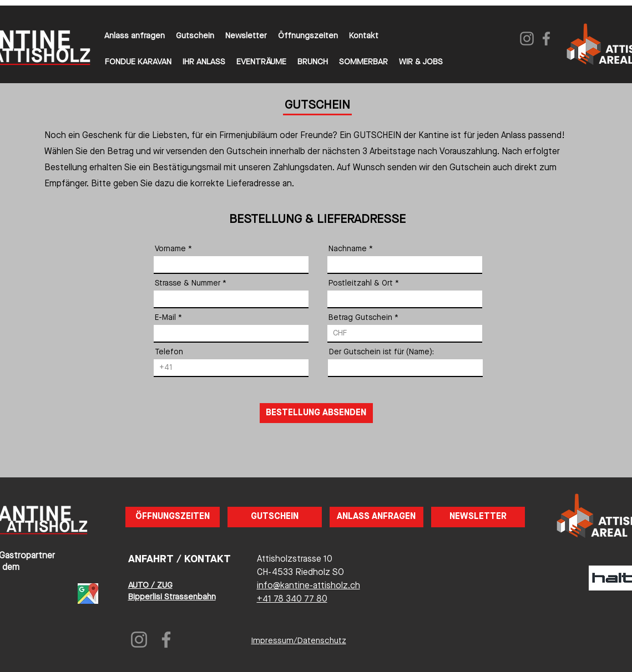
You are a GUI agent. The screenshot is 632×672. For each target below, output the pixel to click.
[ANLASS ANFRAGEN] (376, 517)
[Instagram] (527, 39)
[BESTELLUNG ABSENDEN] (316, 413)
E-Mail (165, 318)
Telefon (169, 352)
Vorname (170, 249)
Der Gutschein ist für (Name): (381, 352)
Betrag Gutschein (360, 318)
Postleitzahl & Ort (361, 283)
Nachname (348, 249)
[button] (308, 37)
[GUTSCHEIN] (275, 517)
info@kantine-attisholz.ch (309, 586)
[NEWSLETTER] (478, 517)
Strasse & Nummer (188, 283)
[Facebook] (546, 39)
